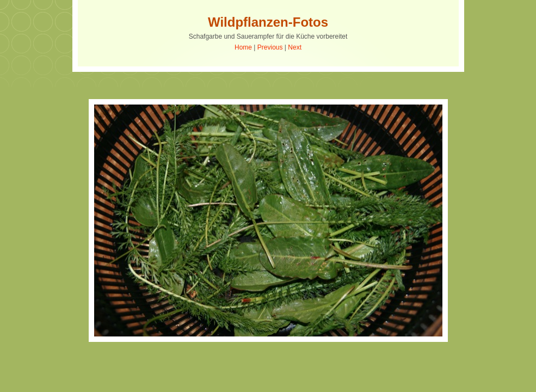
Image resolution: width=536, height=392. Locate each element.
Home (243, 47)
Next (295, 47)
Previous (270, 47)
